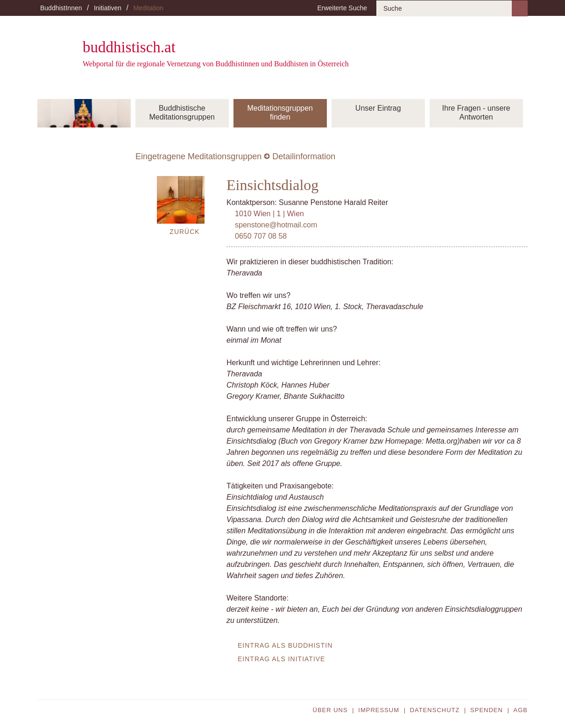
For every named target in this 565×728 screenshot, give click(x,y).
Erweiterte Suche (342, 8)
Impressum (379, 710)
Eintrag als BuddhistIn (285, 645)
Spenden (487, 710)
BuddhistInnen (61, 8)
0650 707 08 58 (261, 236)
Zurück (184, 232)
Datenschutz (435, 710)
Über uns (330, 710)
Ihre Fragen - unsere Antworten (476, 113)
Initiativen (108, 8)
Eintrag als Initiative (281, 659)
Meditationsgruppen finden (280, 113)
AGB (521, 710)
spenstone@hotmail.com (276, 225)
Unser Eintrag (378, 108)
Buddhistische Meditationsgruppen (182, 113)
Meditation (148, 8)
